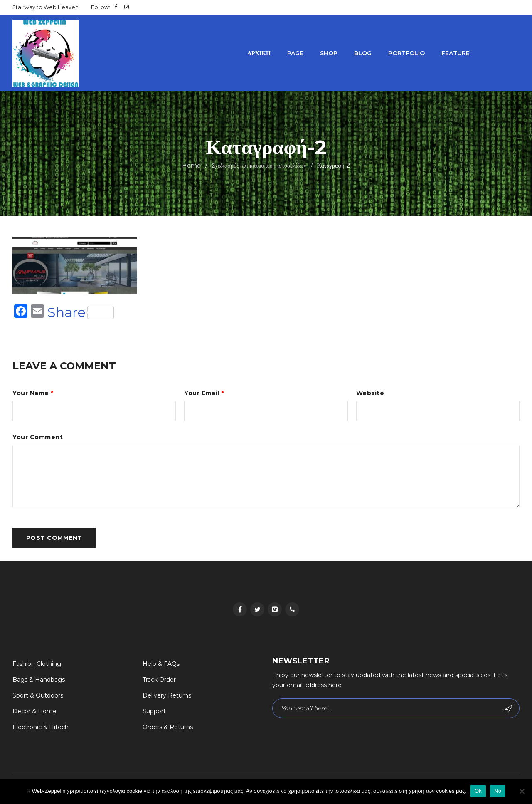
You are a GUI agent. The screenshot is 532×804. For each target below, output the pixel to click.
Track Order (159, 681)
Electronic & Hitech (41, 729)
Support (154, 713)
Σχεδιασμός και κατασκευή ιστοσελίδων (259, 166)
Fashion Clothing (37, 665)
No (498, 791)
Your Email (204, 393)
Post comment (54, 539)
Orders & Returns (168, 729)
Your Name (33, 393)
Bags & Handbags (39, 681)
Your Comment (38, 438)
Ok (478, 791)
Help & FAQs (161, 665)
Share (81, 312)
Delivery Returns (167, 697)
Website (370, 393)
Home (191, 166)
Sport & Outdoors (38, 697)
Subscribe (508, 710)
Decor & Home (34, 713)
